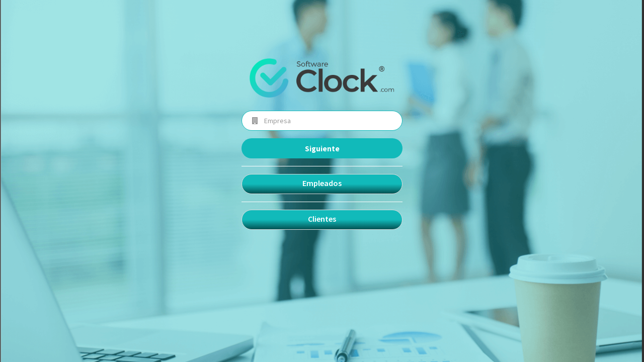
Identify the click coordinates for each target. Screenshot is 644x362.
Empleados (322, 183)
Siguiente (322, 149)
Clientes (322, 219)
